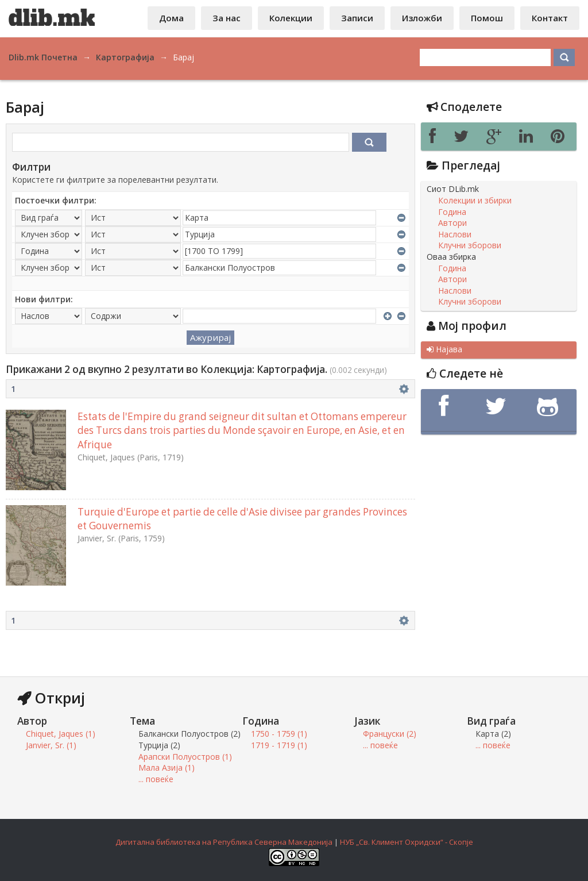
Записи (357, 18)
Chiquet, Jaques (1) (61, 734)
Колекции (291, 18)
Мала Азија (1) (167, 767)
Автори (452, 223)
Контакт (550, 18)
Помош (487, 18)
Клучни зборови (470, 245)
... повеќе (156, 779)
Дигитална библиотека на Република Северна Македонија (224, 842)
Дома (171, 18)
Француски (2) (390, 734)
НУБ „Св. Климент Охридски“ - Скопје (407, 842)
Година (452, 212)
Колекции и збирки (475, 201)
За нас (227, 18)
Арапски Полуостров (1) (185, 757)
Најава (444, 349)
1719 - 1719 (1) (279, 745)
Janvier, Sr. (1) (51, 745)
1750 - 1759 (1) (279, 734)
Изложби (422, 18)
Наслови (455, 234)
